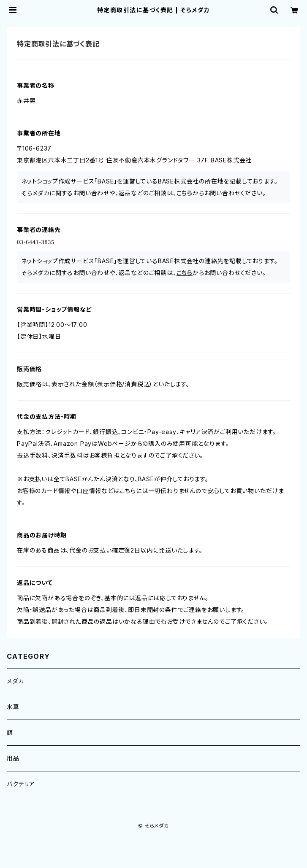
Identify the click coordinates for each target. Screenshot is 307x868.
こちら (185, 193)
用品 (13, 758)
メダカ (15, 681)
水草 (13, 707)
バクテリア (21, 784)
